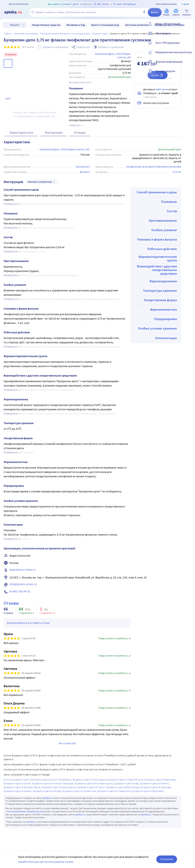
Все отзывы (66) (67, 743)
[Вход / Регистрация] (190, 27)
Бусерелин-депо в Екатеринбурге (22, 787)
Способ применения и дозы (157, 192)
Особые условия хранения (157, 328)
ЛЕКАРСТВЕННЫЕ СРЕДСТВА (26, 33)
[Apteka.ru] (16, 12)
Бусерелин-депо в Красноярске (59, 787)
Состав (172, 211)
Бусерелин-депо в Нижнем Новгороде (53, 783)
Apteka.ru (48, 798)
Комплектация (166, 338)
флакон (85, 172)
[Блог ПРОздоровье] (190, 46)
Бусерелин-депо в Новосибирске (125, 780)
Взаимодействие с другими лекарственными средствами (157, 270)
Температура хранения (160, 291)
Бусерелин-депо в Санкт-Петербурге (51, 780)
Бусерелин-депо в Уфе (127, 783)
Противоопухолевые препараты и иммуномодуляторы (65, 33)
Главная (8, 33)
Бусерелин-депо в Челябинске (80, 791)
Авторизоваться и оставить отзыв (28, 623)
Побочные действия (162, 249)
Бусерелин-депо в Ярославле (148, 791)
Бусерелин (83, 166)
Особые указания (164, 230)
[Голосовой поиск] (144, 12)
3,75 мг (177, 172)
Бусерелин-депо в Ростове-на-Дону (94, 783)
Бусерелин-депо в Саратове (156, 787)
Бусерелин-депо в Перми (91, 787)
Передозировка (165, 319)
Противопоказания (163, 220)
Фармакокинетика (163, 309)
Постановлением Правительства (25, 811)
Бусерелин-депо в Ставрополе (114, 791)
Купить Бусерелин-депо (17, 780)
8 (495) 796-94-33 (20, 591)
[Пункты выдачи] (190, 74)
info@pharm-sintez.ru (23, 584)
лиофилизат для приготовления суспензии (154, 166)
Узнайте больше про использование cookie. (46, 862)
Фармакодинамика (163, 281)
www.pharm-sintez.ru (23, 570)
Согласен (167, 859)
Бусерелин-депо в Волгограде (123, 787)
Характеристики (21, 132)
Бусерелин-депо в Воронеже (160, 780)
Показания (169, 202)
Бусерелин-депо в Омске (17, 783)
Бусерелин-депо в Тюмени (155, 783)
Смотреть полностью (42, 182)
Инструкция (54, 132)
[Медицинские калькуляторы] (190, 55)
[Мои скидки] (190, 36)
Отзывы (80, 132)
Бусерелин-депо (100, 33)
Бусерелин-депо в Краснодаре (89, 780)
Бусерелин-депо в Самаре (47, 791)
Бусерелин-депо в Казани (18, 791)
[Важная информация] (190, 65)
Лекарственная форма (160, 300)
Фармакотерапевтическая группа (158, 258)
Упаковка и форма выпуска (157, 239)
